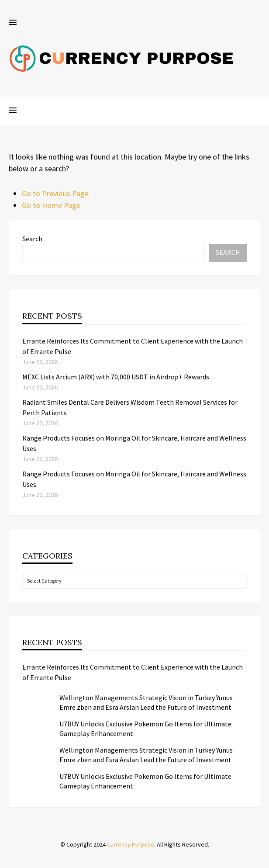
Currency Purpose (131, 844)
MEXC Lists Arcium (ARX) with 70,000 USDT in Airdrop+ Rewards (116, 377)
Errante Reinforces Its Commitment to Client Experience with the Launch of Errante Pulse (133, 672)
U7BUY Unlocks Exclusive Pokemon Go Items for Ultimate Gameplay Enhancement (145, 729)
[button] (13, 23)
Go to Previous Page (55, 193)
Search (32, 239)
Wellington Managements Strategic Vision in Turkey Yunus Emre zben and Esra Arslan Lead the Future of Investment (146, 702)
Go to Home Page (51, 205)
